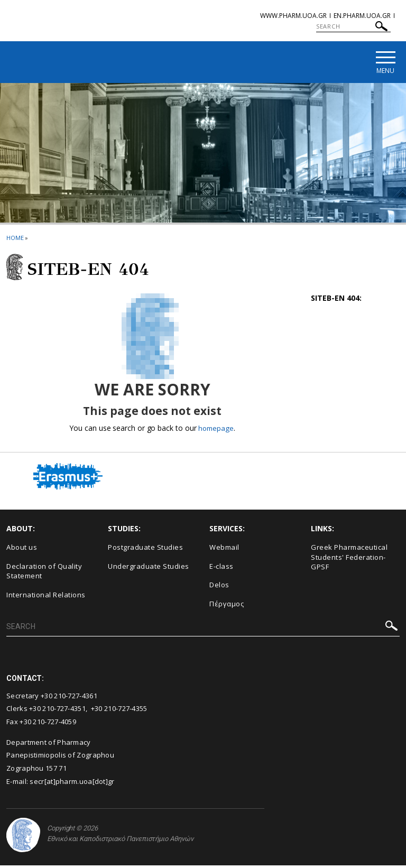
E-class (222, 568)
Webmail (224, 549)
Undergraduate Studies (149, 568)
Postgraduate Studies (145, 549)
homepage (216, 430)
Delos (219, 587)
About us (22, 549)
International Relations (46, 597)
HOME (15, 240)
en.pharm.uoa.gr (362, 16)
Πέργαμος (227, 606)
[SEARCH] (353, 26)
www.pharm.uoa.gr (293, 16)
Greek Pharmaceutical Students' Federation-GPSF (349, 559)
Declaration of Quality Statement (44, 573)
